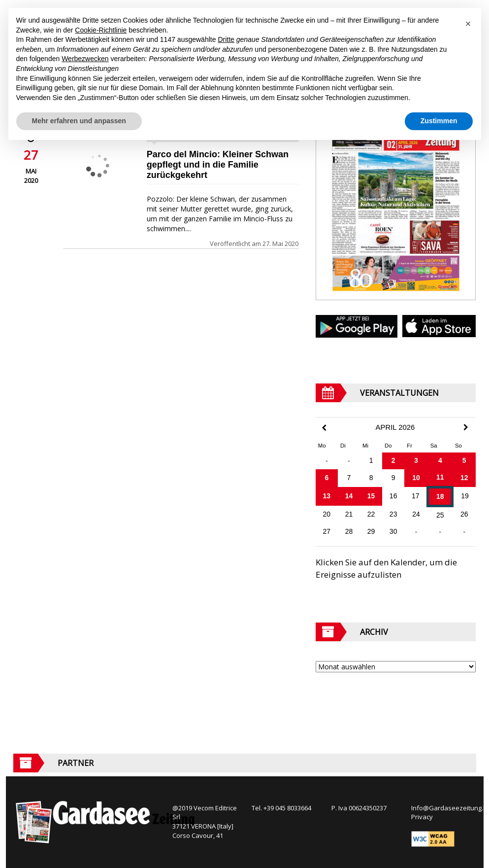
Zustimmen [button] (439, 121)
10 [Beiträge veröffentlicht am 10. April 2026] (416, 478)
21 (349, 514)
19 (465, 496)
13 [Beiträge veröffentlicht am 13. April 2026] (327, 496)
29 (371, 531)
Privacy (422, 817)
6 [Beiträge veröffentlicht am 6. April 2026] (326, 478)
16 (393, 496)
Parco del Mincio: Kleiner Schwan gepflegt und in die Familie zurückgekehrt (218, 165)
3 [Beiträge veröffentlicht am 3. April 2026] (416, 460)
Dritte (226, 39)
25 (440, 515)
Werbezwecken (85, 59)
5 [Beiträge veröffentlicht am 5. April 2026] (464, 460)
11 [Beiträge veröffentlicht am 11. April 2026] (440, 477)
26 (464, 514)
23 (393, 514)
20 (327, 514)
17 (416, 496)
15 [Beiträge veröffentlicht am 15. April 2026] (371, 496)
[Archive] (396, 667)
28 (349, 531)
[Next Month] (466, 427)
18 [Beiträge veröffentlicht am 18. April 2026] (440, 496)
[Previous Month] (324, 428)
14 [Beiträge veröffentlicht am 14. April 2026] (349, 496)
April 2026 (395, 427)
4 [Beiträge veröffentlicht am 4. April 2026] (440, 460)
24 (416, 514)
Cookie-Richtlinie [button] (101, 30)
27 (327, 531)
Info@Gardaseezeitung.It (449, 808)
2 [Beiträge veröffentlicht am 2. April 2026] (393, 460)
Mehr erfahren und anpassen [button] (79, 121)
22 (371, 514)
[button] (468, 24)
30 (393, 531)
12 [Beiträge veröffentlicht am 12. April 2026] (464, 478)
